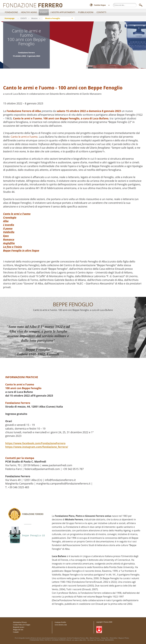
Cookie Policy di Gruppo (22, 625)
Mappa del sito (18, 630)
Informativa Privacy (20, 622)
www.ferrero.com (61, 625)
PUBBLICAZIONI (86, 12)
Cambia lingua (100, 5)
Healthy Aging (29, 12)
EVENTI (44, 12)
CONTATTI (101, 12)
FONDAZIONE (11, 12)
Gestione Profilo (60, 622)
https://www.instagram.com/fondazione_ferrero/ (37, 447)
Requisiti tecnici (19, 627)
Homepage (10, 18)
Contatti (16, 632)
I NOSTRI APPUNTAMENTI (63, 12)
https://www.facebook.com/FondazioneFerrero (35, 443)
